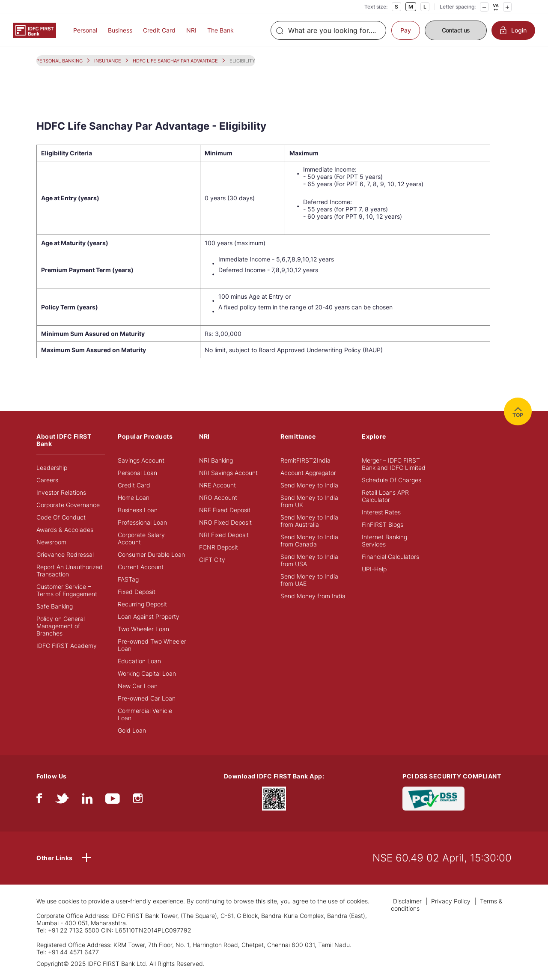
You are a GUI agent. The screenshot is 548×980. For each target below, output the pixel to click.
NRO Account (218, 497)
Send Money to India (309, 485)
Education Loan (139, 661)
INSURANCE (108, 61)
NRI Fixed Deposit (224, 535)
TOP (518, 411)
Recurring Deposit (142, 604)
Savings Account (141, 460)
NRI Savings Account (228, 473)
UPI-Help (374, 569)
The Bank (220, 30)
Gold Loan (132, 730)
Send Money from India (313, 596)
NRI (191, 30)
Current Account (141, 567)
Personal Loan (137, 473)
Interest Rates (381, 512)
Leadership (52, 468)
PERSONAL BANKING (60, 61)
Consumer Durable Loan (151, 554)
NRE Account (217, 485)
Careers (47, 480)
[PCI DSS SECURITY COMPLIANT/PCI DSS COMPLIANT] (433, 798)
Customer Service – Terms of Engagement (67, 590)
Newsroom (51, 542)
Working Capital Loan (147, 673)
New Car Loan (138, 686)
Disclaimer (407, 901)
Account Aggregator (308, 473)
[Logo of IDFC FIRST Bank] (34, 30)
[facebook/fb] (39, 800)
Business (120, 30)
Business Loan (138, 510)
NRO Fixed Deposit (225, 522)
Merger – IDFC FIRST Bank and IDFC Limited (394, 464)
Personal (85, 30)
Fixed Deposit (137, 592)
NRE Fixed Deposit (225, 510)
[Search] (328, 30)
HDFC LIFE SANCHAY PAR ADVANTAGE (175, 61)
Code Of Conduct (61, 517)
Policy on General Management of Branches (61, 626)
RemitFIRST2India (305, 460)
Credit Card (159, 30)
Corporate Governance (68, 505)
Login (513, 30)
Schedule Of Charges (392, 480)
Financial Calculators (390, 557)
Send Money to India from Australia (309, 521)
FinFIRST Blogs (383, 524)
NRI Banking (216, 460)
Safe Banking (55, 606)
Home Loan (134, 497)
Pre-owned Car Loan (147, 698)
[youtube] (113, 800)
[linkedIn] (87, 800)
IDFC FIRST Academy (67, 646)
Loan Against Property (149, 616)
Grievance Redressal (65, 554)
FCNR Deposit (219, 547)
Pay (406, 30)
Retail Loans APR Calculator (385, 496)
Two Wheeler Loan (143, 629)
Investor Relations (61, 492)
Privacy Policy (451, 901)
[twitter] (62, 800)
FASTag (128, 579)
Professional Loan (142, 522)
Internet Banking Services (384, 540)
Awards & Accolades (65, 530)
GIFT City (212, 560)
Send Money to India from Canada (309, 540)
